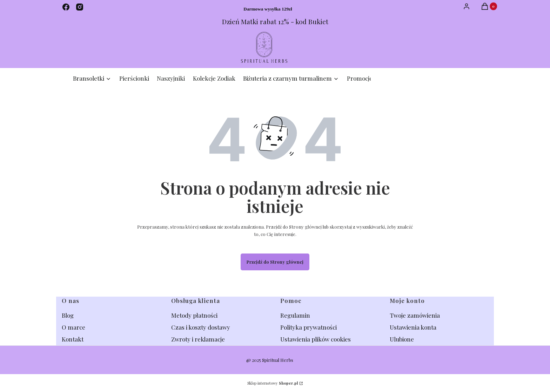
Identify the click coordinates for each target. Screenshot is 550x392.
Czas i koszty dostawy (201, 327)
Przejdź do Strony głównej (275, 262)
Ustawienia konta (413, 327)
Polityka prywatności (308, 327)
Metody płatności (194, 315)
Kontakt (73, 339)
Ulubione (402, 339)
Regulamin (295, 315)
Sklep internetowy (273, 383)
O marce (73, 327)
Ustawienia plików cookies (316, 339)
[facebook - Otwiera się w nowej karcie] (66, 7)
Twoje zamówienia (415, 315)
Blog (68, 315)
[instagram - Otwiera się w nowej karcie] (80, 7)
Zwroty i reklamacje (198, 339)
